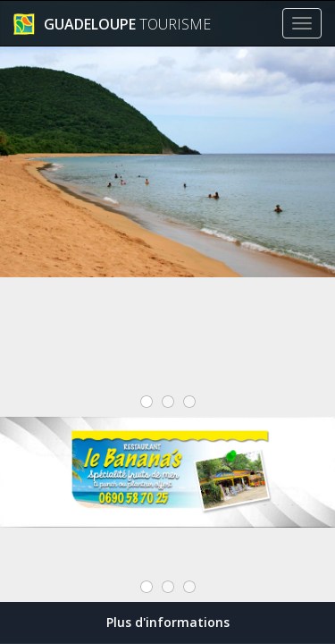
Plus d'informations (168, 622)
